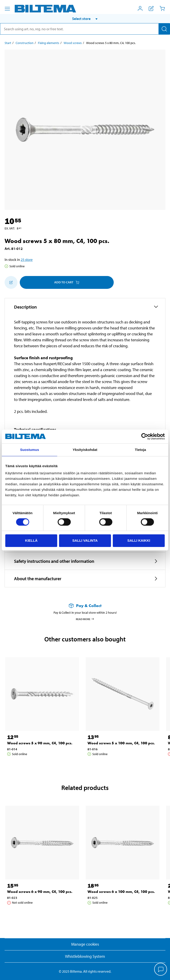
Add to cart (67, 282)
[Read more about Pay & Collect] (85, 606)
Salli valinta (85, 540)
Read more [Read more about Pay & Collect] (85, 619)
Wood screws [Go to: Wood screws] (73, 43)
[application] (161, 970)
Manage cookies (85, 944)
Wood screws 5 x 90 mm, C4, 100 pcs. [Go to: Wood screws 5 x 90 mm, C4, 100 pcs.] (40, 743)
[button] (85, 19)
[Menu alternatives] (7, 9)
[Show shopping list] (151, 8)
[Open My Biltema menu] (140, 8)
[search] (85, 29)
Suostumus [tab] (30, 450)
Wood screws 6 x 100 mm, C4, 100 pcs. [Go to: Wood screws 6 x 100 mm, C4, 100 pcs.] (121, 892)
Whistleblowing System (85, 956)
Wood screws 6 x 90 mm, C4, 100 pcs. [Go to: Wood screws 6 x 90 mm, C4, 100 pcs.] (40, 892)
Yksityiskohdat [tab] (85, 450)
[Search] (164, 29)
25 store (27, 259)
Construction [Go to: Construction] (25, 43)
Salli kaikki (139, 540)
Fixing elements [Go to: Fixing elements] (49, 43)
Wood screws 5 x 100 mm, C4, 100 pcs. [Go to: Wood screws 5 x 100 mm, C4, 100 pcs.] (121, 743)
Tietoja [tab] (140, 450)
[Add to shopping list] (11, 282)
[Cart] (162, 8)
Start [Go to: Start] (8, 43)
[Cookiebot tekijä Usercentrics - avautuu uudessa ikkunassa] (145, 436)
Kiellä (31, 540)
